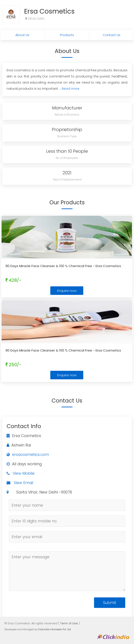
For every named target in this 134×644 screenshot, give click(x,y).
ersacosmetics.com (31, 455)
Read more (71, 89)
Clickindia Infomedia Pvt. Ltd (54, 629)
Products (67, 35)
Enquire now (67, 291)
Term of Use (69, 623)
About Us (22, 35)
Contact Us (112, 35)
